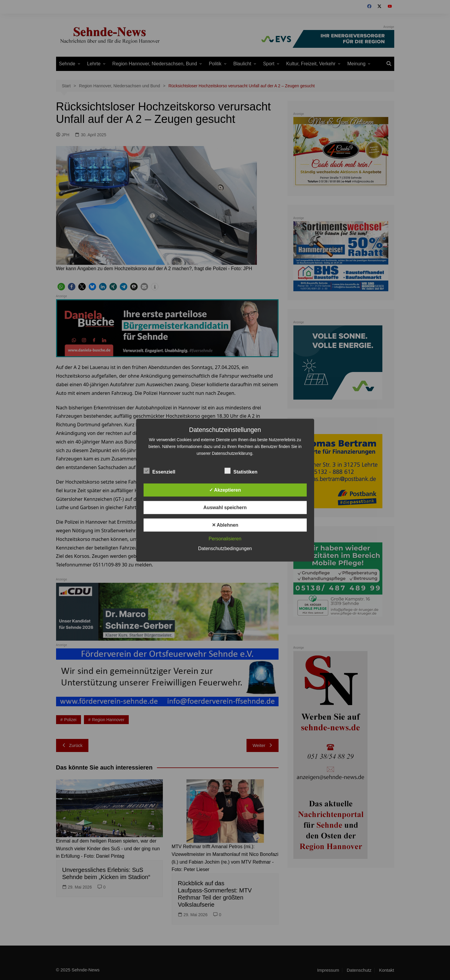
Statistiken (241, 471)
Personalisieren (225, 538)
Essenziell (159, 471)
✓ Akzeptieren (225, 490)
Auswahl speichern (225, 507)
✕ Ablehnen (225, 525)
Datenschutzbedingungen (225, 548)
